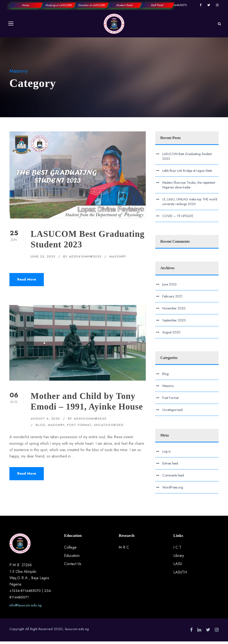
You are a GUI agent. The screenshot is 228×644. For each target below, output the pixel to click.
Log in (167, 454)
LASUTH (180, 575)
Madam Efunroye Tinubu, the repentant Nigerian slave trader (189, 187)
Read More (27, 282)
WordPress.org (173, 490)
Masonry (118, 259)
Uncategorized (109, 427)
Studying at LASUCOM (59, 5)
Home (26, 5)
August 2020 (171, 335)
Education (72, 558)
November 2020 (174, 311)
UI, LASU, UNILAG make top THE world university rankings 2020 (190, 204)
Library (179, 558)
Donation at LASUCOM (92, 5)
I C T (177, 550)
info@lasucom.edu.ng (25, 608)
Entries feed (170, 466)
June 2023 (169, 287)
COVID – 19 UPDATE (178, 219)
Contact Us (73, 566)
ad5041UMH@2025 (85, 259)
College (70, 550)
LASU (178, 566)
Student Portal (124, 5)
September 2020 (174, 323)
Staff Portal (157, 5)
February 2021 (172, 299)
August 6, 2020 (45, 421)
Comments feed (173, 478)
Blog (41, 427)
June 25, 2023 (43, 259)
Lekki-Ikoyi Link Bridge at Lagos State (187, 173)
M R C (124, 550)
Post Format (79, 427)
